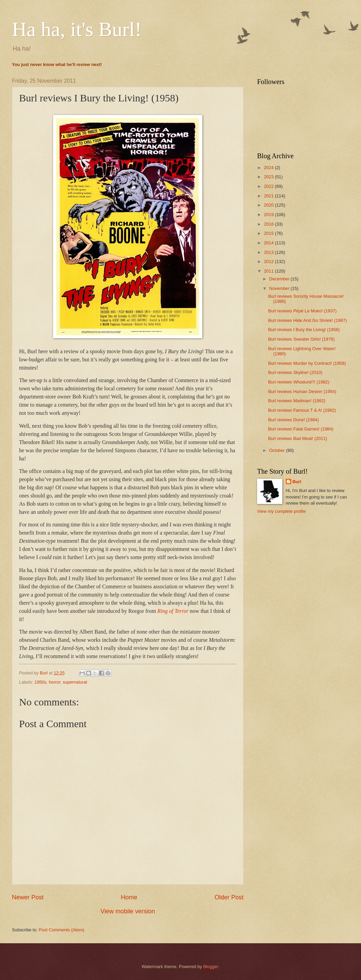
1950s (40, 682)
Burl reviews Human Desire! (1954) (302, 391)
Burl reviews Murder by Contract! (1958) (307, 363)
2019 (269, 215)
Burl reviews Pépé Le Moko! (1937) (302, 311)
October (277, 450)
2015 (269, 233)
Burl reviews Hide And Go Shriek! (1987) (307, 320)
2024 (269, 168)
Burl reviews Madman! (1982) (297, 401)
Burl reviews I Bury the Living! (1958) (304, 330)
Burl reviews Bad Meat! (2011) (297, 438)
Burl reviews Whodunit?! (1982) (299, 382)
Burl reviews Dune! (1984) (293, 420)
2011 (269, 271)
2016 (269, 224)
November (280, 288)
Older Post (229, 897)
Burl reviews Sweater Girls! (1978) (301, 339)
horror (54, 682)
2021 (269, 196)
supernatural (75, 682)
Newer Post (28, 897)
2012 (269, 262)
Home (129, 897)
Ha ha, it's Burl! (77, 29)
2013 (269, 252)
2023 (269, 177)
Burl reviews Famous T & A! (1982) (302, 410)
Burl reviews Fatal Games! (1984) (301, 429)
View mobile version (128, 911)
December (280, 279)
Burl (297, 482)
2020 (269, 205)
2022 (269, 186)
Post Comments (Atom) (62, 930)
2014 (269, 243)
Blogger (211, 967)
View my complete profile (281, 511)
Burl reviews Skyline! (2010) (295, 372)
